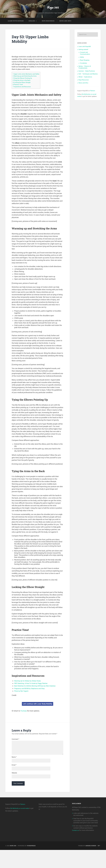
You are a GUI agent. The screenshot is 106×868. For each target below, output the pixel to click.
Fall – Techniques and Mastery (88, 80)
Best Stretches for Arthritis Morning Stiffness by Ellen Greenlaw (37, 691)
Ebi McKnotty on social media (21, 826)
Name (14, 772)
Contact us (76, 848)
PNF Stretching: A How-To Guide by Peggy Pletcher (33, 689)
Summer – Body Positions (87, 77)
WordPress (31, 864)
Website (14, 790)
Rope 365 (53, 10)
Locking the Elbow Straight (23, 88)
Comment (15, 745)
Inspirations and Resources (23, 92)
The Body (24, 716)
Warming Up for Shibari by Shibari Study (29, 686)
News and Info (65, 27)
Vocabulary (83, 69)
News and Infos (83, 89)
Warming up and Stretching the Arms (26, 82)
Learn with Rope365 (16, 27)
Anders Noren (91, 864)
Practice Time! (18, 90)
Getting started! (83, 55)
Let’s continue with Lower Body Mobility (38, 709)
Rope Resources (48, 27)
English (32, 27)
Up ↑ (99, 864)
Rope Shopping (85, 66)
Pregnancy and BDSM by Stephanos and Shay (31, 694)
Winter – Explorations (85, 83)
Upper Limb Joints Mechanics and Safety (28, 80)
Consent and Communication (85, 59)
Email (14, 781)
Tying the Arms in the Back (23, 86)
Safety (82, 63)
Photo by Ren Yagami (22, 696)
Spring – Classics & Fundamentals (85, 73)
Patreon (93, 96)
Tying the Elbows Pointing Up (24, 84)
